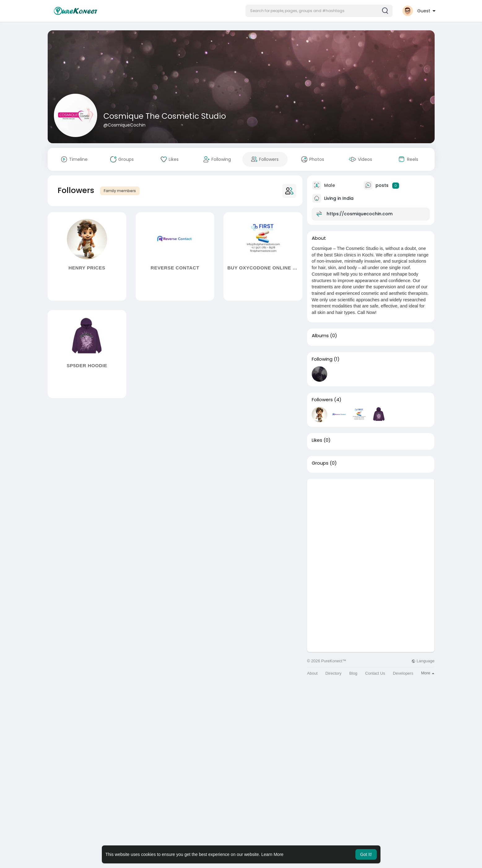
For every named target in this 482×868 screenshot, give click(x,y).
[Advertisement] (371, 522)
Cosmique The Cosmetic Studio (165, 116)
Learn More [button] (272, 854)
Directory (333, 673)
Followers (322, 400)
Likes (317, 440)
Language (423, 661)
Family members (120, 191)
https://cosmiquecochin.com (360, 214)
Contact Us (375, 673)
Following (322, 359)
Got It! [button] (366, 854)
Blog (353, 673)
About (312, 673)
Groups (320, 463)
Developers (403, 673)
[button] (319, 11)
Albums (320, 336)
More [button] (428, 673)
